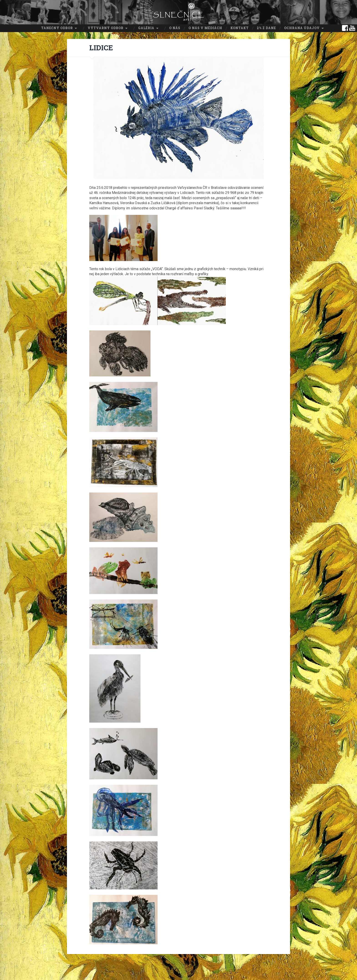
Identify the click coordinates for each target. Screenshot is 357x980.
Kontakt (240, 27)
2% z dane (266, 27)
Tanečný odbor (57, 27)
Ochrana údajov (302, 27)
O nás (175, 27)
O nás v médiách (205, 27)
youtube (352, 27)
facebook (345, 27)
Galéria (146, 27)
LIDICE (101, 47)
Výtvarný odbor (106, 27)
